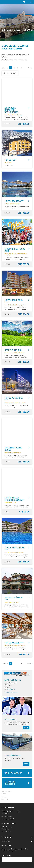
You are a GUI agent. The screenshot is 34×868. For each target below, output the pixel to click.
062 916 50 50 (11, 689)
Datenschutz (5, 800)
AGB (3, 796)
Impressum (5, 798)
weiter (26, 728)
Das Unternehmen (6, 792)
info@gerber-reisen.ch (11, 692)
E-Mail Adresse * (7, 856)
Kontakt (4, 794)
